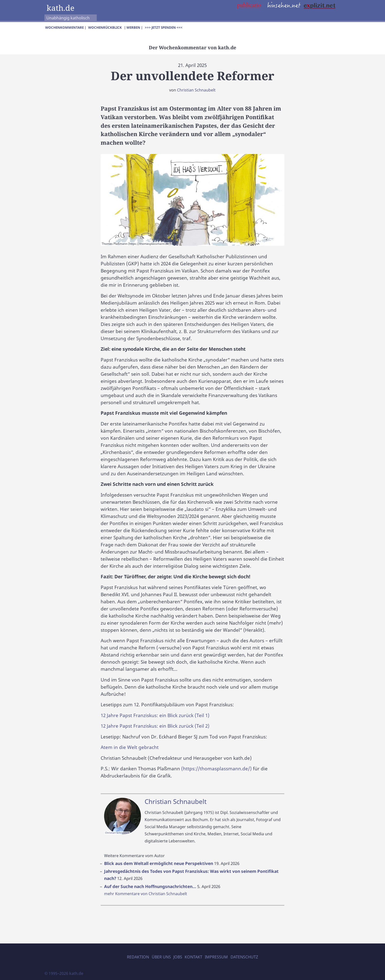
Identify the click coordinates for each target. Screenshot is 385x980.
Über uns (161, 957)
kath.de (61, 8)
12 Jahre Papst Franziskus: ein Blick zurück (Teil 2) (155, 726)
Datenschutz (244, 957)
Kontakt (193, 957)
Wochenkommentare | (66, 27)
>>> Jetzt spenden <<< (164, 27)
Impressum (216, 957)
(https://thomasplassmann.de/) (216, 768)
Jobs (178, 957)
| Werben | (133, 27)
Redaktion (138, 957)
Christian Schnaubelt (196, 90)
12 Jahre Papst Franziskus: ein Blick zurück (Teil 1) (155, 715)
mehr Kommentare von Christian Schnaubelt (146, 894)
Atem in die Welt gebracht (130, 747)
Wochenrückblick (105, 27)
